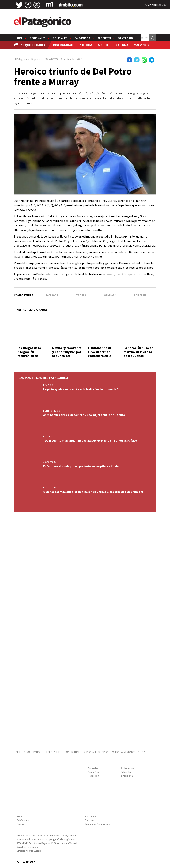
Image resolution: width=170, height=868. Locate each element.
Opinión (21, 824)
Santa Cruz (126, 38)
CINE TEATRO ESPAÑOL (28, 752)
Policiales (60, 38)
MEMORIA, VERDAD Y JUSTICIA (129, 752)
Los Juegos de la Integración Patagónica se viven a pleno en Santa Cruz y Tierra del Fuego (31, 358)
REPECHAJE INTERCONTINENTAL (62, 752)
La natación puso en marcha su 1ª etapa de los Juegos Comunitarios (138, 354)
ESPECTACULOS (51, 488)
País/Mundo (82, 38)
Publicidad (126, 772)
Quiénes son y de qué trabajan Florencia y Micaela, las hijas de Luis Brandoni (93, 492)
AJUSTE (103, 45)
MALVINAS (141, 45)
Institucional (127, 776)
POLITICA (86, 45)
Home (19, 38)
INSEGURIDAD (63, 45)
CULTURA (121, 45)
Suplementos (127, 768)
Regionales (38, 38)
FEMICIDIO (48, 385)
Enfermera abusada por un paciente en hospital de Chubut (82, 466)
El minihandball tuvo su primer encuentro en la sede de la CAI (100, 354)
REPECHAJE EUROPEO (96, 752)
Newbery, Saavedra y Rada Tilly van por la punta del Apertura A (67, 354)
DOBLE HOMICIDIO (52, 411)
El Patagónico (21, 59)
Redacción (93, 776)
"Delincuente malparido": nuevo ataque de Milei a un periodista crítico (90, 441)
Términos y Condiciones (97, 824)
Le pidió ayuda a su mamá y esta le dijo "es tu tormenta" (81, 389)
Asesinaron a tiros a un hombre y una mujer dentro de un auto (84, 415)
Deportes (104, 38)
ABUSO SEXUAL (50, 462)
